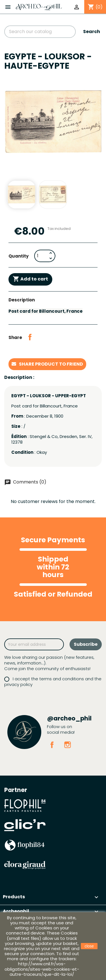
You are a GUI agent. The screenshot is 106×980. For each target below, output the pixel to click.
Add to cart (30, 279)
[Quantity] (41, 256)
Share (30, 337)
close (89, 946)
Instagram (68, 745)
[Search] (40, 32)
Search (92, 32)
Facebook (52, 745)
